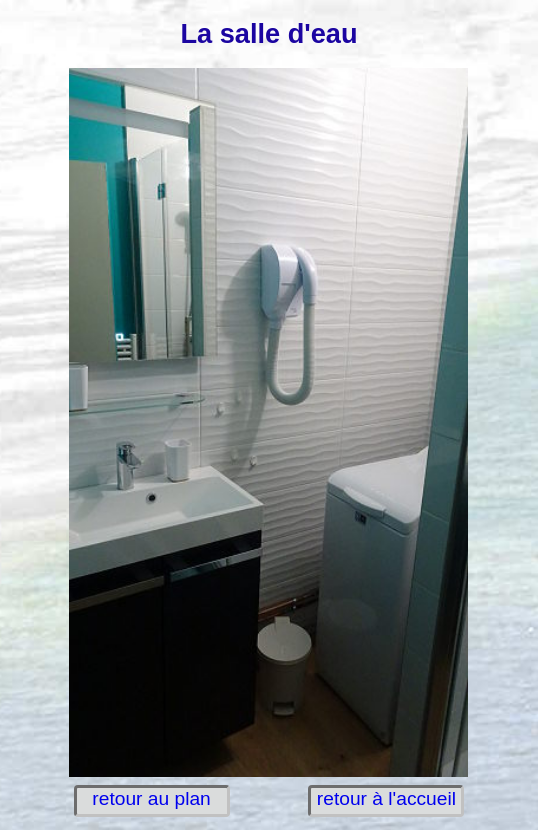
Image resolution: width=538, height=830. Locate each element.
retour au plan (151, 798)
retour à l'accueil (386, 798)
